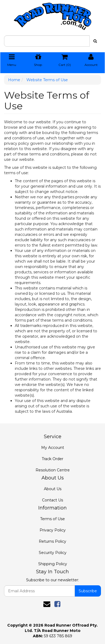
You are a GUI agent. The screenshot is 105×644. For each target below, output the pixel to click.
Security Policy (53, 553)
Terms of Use (52, 519)
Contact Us (52, 500)
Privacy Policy (53, 530)
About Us (53, 489)
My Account (53, 448)
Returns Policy (52, 541)
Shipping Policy (53, 564)
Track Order (52, 459)
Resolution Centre (53, 470)
